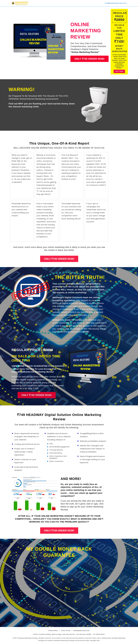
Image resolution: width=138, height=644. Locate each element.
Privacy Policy (53, 631)
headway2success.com (81, 631)
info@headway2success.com (116, 3)
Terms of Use (66, 631)
